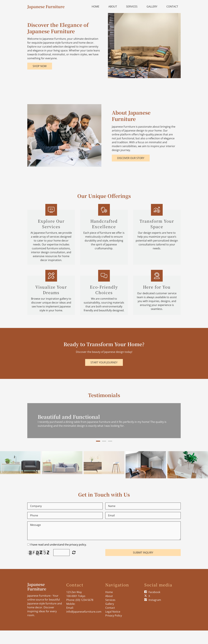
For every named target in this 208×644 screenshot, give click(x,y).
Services (132, 7)
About (113, 7)
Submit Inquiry (143, 553)
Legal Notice (113, 612)
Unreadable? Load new (74, 552)
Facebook (154, 592)
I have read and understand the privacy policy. (58, 545)
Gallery (152, 7)
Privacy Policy (114, 616)
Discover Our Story (131, 158)
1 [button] (98, 441)
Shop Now (40, 66)
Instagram (155, 600)
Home (95, 7)
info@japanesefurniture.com (84, 612)
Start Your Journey (104, 362)
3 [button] (110, 441)
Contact (172, 7)
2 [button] (104, 441)
